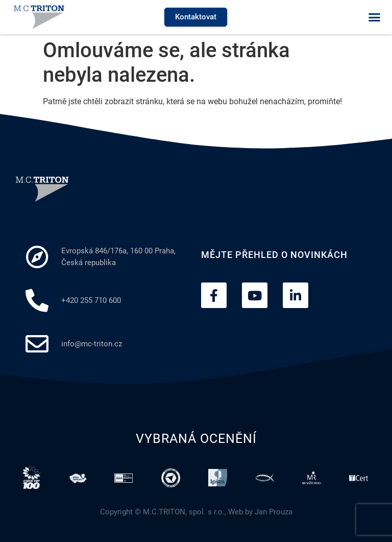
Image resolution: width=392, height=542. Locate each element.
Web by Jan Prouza (260, 512)
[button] (374, 17)
